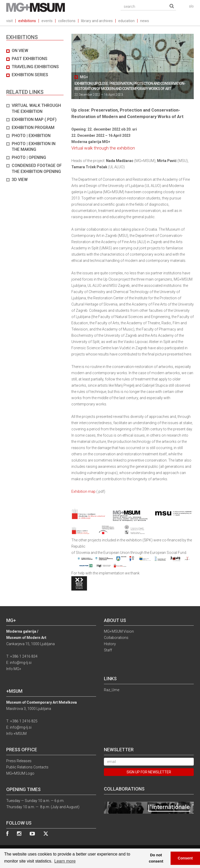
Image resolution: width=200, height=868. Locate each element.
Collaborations (116, 638)
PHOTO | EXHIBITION (31, 136)
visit (10, 21)
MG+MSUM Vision (119, 631)
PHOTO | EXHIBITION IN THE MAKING (34, 147)
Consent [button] (185, 858)
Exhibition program (33, 128)
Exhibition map (83, 491)
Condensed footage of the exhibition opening (37, 169)
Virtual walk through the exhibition (36, 108)
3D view (20, 180)
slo (191, 6)
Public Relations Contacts (27, 767)
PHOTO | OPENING (29, 157)
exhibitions (27, 21)
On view (20, 51)
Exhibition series (30, 75)
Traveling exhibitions (35, 67)
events (47, 21)
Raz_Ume (112, 690)
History (110, 644)
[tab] (35, 115)
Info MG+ (14, 669)
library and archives (97, 21)
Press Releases (19, 761)
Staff (108, 650)
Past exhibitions (30, 59)
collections (67, 21)
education (126, 21)
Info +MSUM (16, 734)
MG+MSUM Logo (20, 773)
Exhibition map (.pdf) (34, 119)
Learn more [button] (65, 861)
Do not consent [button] (156, 858)
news (145, 21)
